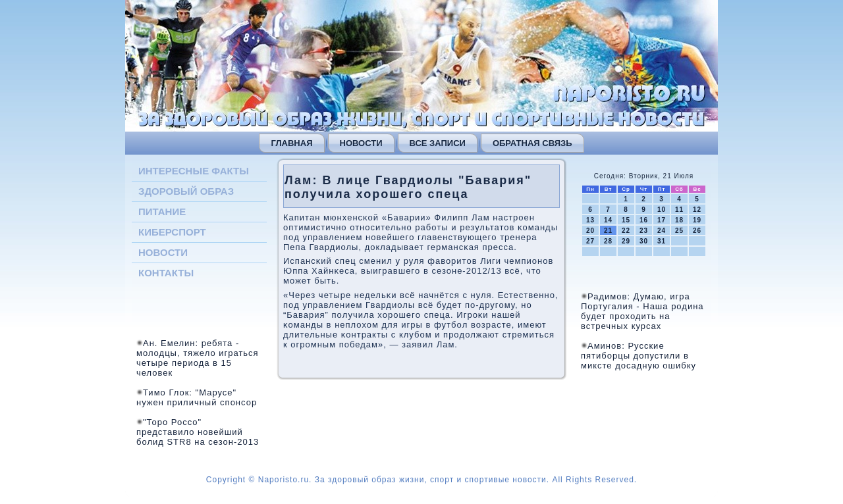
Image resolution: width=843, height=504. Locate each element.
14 (608, 220)
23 (644, 231)
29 (626, 241)
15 (626, 220)
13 (590, 220)
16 (644, 220)
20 (590, 231)
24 (662, 231)
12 (697, 210)
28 (608, 241)
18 (679, 220)
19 (697, 220)
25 (679, 231)
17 (662, 220)
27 (590, 241)
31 (662, 241)
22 (626, 231)
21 (608, 231)
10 (662, 210)
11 (679, 210)
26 (697, 231)
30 (644, 241)
